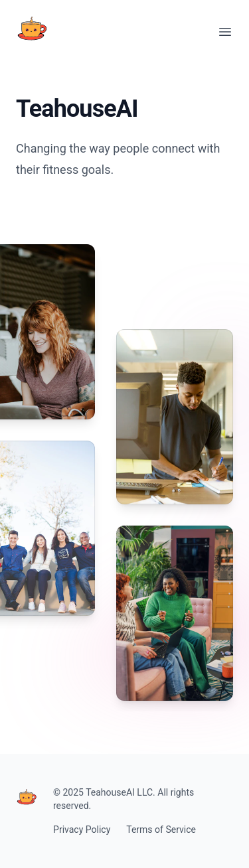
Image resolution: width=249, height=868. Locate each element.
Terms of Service (161, 830)
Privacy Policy (82, 830)
